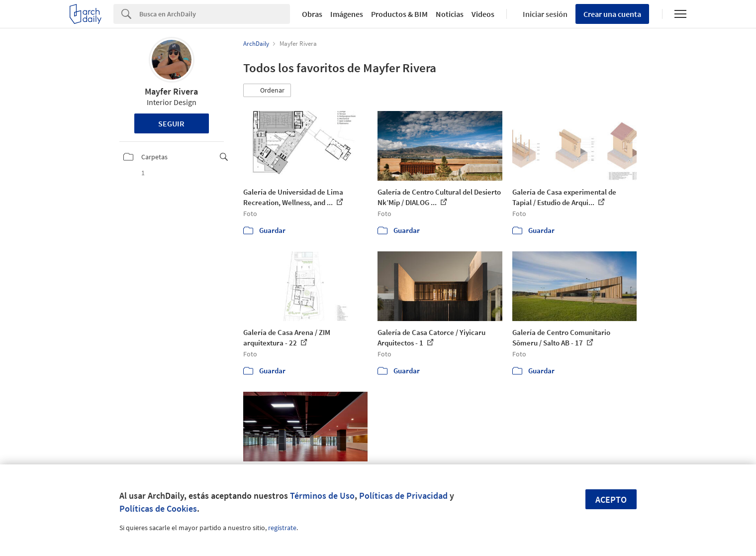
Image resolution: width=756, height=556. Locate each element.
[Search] (215, 14)
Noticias (450, 14)
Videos (483, 14)
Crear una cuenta (612, 14)
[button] (267, 91)
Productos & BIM (399, 14)
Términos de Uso (322, 496)
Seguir (171, 123)
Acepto (611, 500)
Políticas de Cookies (158, 508)
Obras (312, 14)
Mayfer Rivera (171, 91)
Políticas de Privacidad (403, 496)
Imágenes (347, 14)
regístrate (282, 528)
